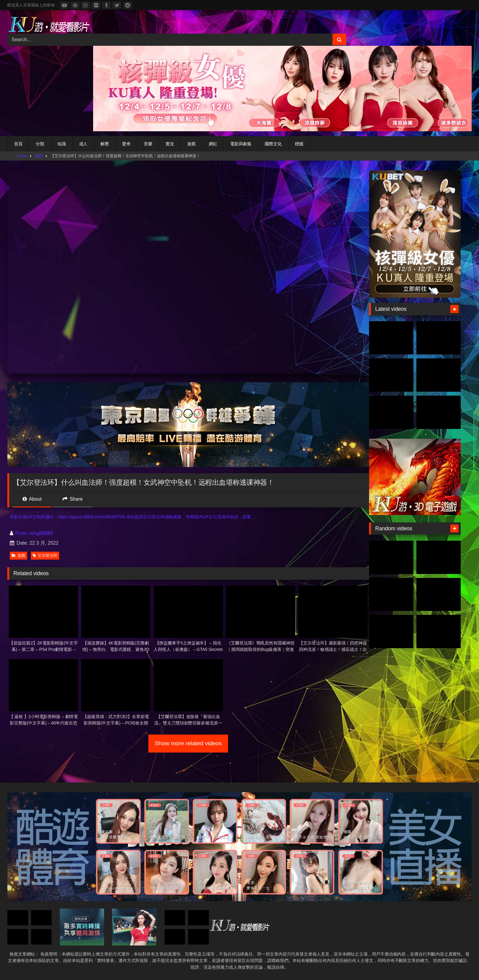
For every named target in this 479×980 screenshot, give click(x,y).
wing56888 (41, 533)
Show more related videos (188, 743)
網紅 (213, 144)
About (32, 499)
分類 (40, 144)
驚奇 (126, 144)
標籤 (299, 144)
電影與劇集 (241, 144)
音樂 (148, 144)
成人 (83, 144)
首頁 (18, 144)
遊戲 (191, 144)
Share (73, 499)
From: (20, 533)
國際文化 (273, 144)
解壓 (105, 144)
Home (22, 156)
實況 (170, 144)
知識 (62, 144)
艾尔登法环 (45, 555)
